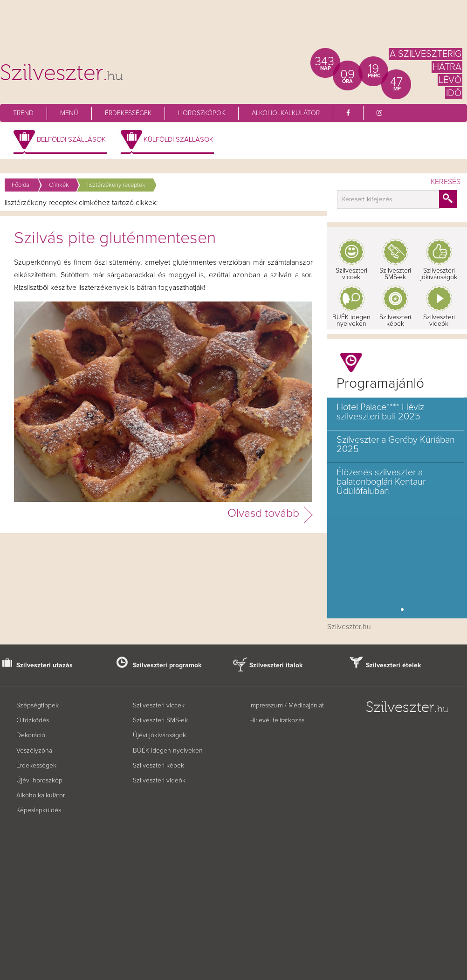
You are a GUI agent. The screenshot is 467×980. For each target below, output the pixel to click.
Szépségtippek (38, 706)
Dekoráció (31, 735)
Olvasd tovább (263, 513)
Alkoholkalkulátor (286, 113)
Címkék (59, 185)
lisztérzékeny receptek (116, 185)
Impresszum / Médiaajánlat (287, 706)
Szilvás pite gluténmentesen (115, 239)
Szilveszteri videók (439, 321)
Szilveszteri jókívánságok (439, 274)
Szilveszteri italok (276, 665)
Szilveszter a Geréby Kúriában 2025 (396, 445)
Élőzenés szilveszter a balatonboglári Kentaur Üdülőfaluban (381, 482)
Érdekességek (128, 113)
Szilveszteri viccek (351, 274)
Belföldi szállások (71, 140)
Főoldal (21, 185)
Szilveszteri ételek (394, 665)
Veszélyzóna (34, 751)
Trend (23, 113)
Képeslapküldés (39, 810)
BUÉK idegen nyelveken (351, 321)
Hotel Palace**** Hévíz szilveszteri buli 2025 (380, 412)
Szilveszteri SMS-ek (395, 274)
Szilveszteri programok (167, 665)
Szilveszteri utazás (45, 665)
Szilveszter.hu (349, 627)
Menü (69, 113)
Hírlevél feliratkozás (277, 720)
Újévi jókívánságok (159, 735)
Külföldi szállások (179, 140)
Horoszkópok (202, 113)
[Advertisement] (233, 28)
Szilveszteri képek (395, 321)
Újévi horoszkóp (39, 781)
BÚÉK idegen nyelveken (168, 751)
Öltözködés (33, 720)
